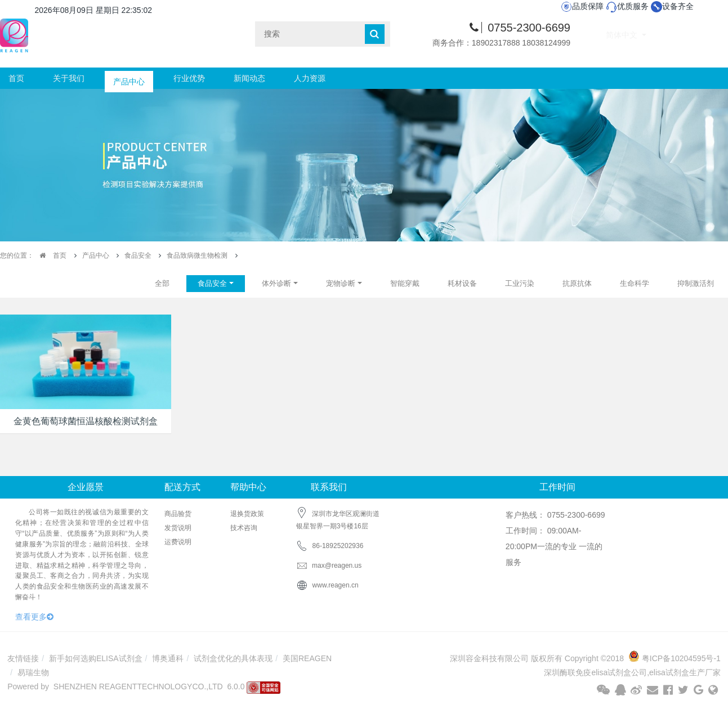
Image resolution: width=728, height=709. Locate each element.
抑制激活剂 (696, 283)
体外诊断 (276, 283)
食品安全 (138, 255)
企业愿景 (86, 487)
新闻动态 (249, 78)
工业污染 (520, 283)
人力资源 (310, 78)
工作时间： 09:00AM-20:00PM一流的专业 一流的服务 (554, 546)
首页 (16, 78)
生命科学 (635, 283)
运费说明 (178, 542)
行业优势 (189, 78)
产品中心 (129, 78)
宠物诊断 (341, 283)
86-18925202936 (338, 546)
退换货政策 (247, 514)
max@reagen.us (329, 566)
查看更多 (34, 617)
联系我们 (329, 487)
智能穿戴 (405, 283)
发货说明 (178, 528)
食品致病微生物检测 (197, 255)
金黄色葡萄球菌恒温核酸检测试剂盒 (86, 421)
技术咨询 (244, 528)
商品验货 (178, 514)
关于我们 (69, 78)
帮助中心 (248, 487)
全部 (162, 283)
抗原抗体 (577, 283)
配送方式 (182, 487)
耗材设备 (462, 283)
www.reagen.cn (336, 585)
